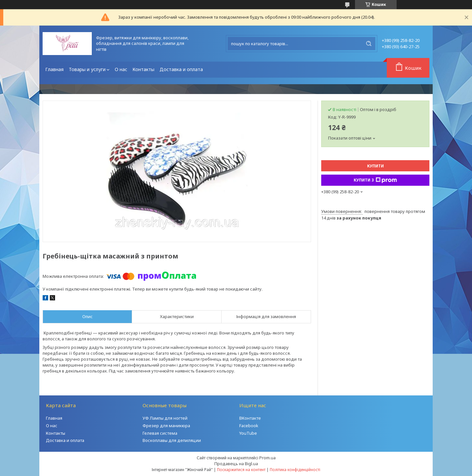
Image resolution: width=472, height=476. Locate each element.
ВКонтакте (250, 418)
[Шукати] (369, 44)
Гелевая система (160, 433)
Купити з (375, 180)
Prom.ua (267, 458)
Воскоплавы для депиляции (172, 440)
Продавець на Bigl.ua (236, 464)
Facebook (249, 426)
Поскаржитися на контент (241, 470)
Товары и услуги (87, 69)
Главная (54, 69)
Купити (375, 166)
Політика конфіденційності (295, 470)
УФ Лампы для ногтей (165, 418)
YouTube (248, 433)
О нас (121, 69)
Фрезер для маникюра (166, 426)
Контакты (143, 69)
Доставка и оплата (181, 69)
